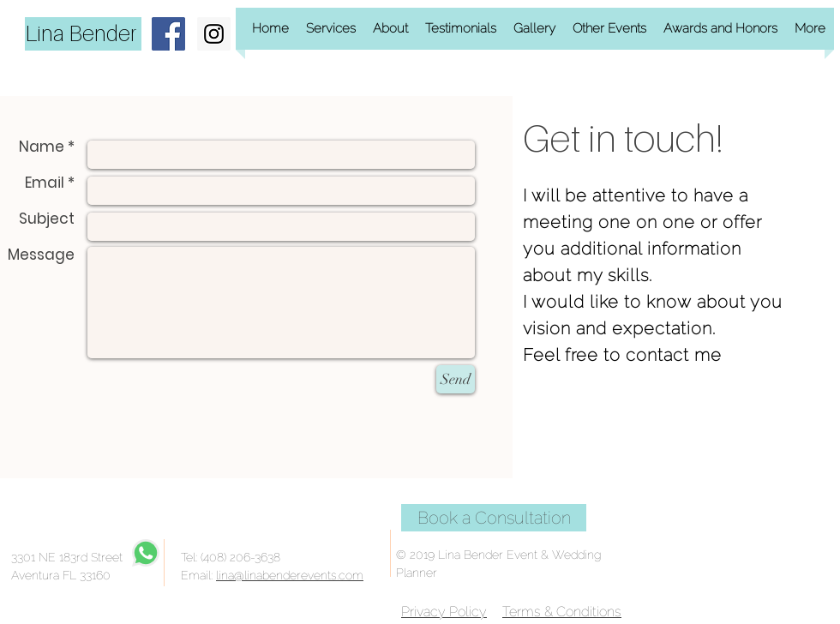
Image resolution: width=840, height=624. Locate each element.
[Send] (456, 379)
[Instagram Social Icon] (214, 34)
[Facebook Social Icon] (168, 34)
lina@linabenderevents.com (290, 575)
